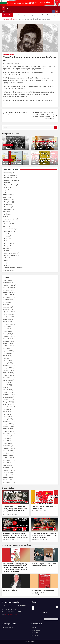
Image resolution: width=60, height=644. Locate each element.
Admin (16, 63)
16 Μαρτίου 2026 (37, 511)
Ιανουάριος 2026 (7, 288)
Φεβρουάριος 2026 (8, 285)
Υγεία (4, 263)
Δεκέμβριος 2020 (8, 426)
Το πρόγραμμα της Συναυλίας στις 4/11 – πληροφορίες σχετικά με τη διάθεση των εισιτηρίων (44, 592)
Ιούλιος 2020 (6, 436)
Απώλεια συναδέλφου (11, 104)
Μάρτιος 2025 (7, 309)
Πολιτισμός (6, 248)
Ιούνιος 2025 (6, 302)
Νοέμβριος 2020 (7, 429)
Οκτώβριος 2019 (8, 458)
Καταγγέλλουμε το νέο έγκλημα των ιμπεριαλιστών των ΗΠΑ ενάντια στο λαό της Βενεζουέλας (44, 535)
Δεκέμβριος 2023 (8, 341)
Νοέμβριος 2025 (7, 292)
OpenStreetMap (49, 619)
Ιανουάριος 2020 (7, 451)
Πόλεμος (7, 246)
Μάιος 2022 (6, 387)
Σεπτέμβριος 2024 (8, 324)
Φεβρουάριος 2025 (8, 312)
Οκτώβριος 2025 (8, 295)
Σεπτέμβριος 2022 (8, 378)
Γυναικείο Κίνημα (7, 195)
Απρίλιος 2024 (7, 331)
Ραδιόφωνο (8, 207)
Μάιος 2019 (6, 463)
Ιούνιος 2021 (6, 412)
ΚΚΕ (5, 241)
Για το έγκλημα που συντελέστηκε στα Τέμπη (16, 113)
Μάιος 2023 (6, 358)
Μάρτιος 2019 (7, 468)
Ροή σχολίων (35, 633)
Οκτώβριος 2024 (8, 322)
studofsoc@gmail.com (11, 615)
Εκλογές (7, 183)
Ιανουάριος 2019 (7, 473)
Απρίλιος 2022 (7, 390)
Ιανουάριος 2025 (7, 314)
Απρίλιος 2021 (7, 417)
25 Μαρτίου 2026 (8, 514)
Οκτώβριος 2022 (8, 375)
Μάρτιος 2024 (7, 334)
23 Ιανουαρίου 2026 (8, 540)
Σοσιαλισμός (8, 224)
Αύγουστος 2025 (7, 300)
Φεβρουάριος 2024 (8, 336)
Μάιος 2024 (6, 329)
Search (56, 127)
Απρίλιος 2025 (7, 307)
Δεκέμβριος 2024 (8, 317)
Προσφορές (8, 204)
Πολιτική (5, 226)
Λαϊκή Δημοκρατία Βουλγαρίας (13, 268)
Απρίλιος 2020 (7, 443)
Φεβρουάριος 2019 (8, 470)
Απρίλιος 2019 (7, 465)
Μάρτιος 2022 (7, 392)
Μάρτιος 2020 (7, 446)
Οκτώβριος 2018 (8, 480)
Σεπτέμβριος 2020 (8, 434)
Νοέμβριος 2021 (7, 402)
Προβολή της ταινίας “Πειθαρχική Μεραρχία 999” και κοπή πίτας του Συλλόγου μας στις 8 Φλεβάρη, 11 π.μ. (15, 535)
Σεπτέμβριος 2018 (8, 482)
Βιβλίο (34, 142)
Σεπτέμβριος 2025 (8, 297)
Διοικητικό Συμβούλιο (8, 54)
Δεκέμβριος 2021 (8, 400)
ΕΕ (7, 234)
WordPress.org (35, 635)
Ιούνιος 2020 (6, 438)
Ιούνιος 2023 (6, 356)
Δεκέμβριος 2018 (8, 475)
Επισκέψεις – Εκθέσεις (11, 256)
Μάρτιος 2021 (7, 419)
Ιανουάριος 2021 (7, 424)
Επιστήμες (6, 214)
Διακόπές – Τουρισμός (11, 253)
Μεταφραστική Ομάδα (8, 145)
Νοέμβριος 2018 (7, 477)
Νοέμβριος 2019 (7, 455)
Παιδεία (5, 221)
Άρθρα (5, 192)
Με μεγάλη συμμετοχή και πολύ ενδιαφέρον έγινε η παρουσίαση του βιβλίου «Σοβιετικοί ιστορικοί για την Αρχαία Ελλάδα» (44, 146)
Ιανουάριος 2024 (7, 339)
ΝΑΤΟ (7, 236)
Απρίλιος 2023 (7, 361)
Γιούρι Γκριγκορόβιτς (10, 590)
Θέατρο (6, 258)
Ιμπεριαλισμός (8, 231)
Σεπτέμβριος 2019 (8, 460)
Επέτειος (5, 212)
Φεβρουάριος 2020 (8, 448)
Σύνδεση (33, 628)
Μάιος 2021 (6, 414)
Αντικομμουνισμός (10, 229)
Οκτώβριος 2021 (8, 404)
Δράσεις (5, 197)
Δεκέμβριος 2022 (8, 370)
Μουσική (7, 260)
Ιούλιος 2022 (6, 383)
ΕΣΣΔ (6, 265)
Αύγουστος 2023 (7, 351)
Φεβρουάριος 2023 (8, 365)
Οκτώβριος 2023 (8, 346)
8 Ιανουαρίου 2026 (37, 540)
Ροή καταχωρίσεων (37, 630)
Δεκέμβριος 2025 (8, 290)
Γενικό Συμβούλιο (9, 178)
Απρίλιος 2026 (7, 280)
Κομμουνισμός (8, 243)
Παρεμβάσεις (8, 202)
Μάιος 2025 (6, 305)
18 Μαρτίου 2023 (8, 63)
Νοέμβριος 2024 (7, 319)
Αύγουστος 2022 (7, 380)
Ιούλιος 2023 (6, 353)
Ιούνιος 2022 (6, 385)
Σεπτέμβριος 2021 (8, 407)
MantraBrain (33, 642)
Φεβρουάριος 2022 (8, 395)
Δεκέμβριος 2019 (8, 453)
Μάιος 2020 (6, 441)
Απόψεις (5, 190)
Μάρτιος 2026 (7, 283)
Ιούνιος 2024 (6, 327)
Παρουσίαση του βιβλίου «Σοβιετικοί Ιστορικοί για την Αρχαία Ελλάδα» (15, 163)
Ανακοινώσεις (7, 173)
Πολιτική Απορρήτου (7, 628)
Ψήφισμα (7, 187)
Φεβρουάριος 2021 (8, 421)
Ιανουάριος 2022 (7, 397)
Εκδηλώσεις (39, 142)
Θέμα (44, 142)
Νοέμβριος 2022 (7, 373)
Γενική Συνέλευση (9, 175)
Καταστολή (7, 238)
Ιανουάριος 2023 (7, 368)
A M (16, 514)
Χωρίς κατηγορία (8, 270)
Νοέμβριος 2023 (7, 344)
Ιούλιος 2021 (6, 409)
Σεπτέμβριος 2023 (8, 348)
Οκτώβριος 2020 (8, 431)
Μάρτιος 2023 (7, 363)
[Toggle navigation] (8, 8)
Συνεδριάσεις (8, 209)
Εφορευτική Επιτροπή (10, 185)
